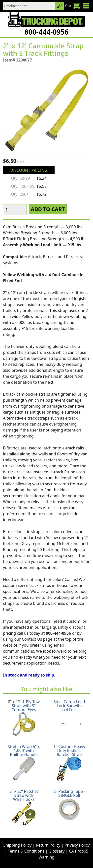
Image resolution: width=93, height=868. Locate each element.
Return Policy (48, 845)
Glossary (57, 851)
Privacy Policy (77, 845)
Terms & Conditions (26, 851)
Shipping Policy (18, 845)
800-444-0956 (46, 32)
